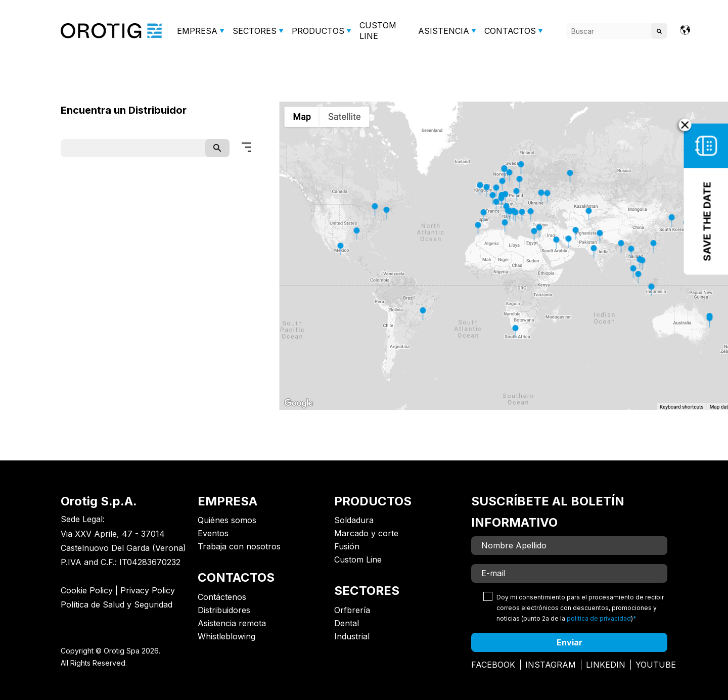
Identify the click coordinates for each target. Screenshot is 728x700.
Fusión (347, 546)
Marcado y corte (366, 533)
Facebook (493, 665)
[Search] (617, 31)
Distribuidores (224, 610)
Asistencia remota (232, 623)
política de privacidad (599, 618)
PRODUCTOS (318, 31)
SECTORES (255, 31)
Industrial (352, 636)
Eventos (213, 533)
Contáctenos (222, 597)
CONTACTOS (510, 31)
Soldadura (354, 520)
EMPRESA (197, 31)
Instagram (551, 665)
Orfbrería (352, 610)
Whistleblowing (226, 636)
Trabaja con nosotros (239, 546)
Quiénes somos (227, 520)
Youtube (656, 665)
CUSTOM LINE (378, 31)
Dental (347, 623)
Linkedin (606, 665)
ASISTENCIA (444, 31)
